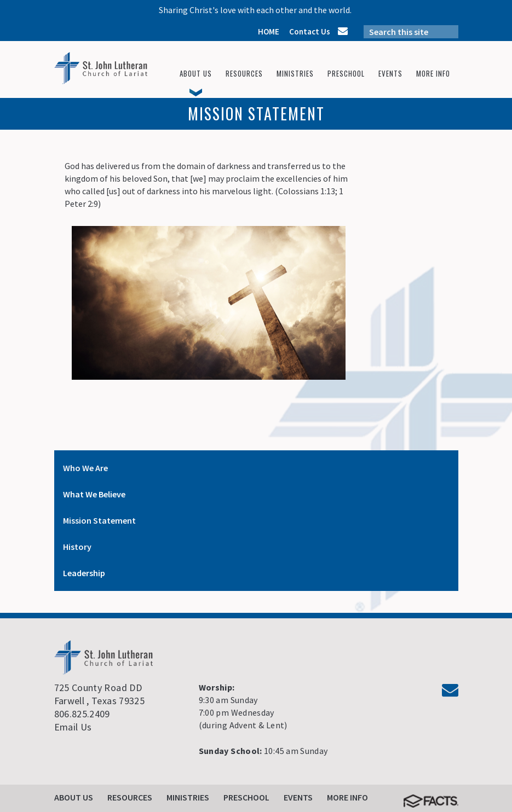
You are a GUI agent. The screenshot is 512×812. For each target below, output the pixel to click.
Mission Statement (99, 520)
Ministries (188, 797)
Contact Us (310, 31)
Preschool (246, 797)
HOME (269, 31)
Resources (130, 797)
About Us (74, 797)
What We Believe (94, 494)
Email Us (73, 727)
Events (298, 797)
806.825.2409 (82, 714)
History (77, 547)
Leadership (84, 573)
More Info (347, 797)
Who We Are (85, 468)
